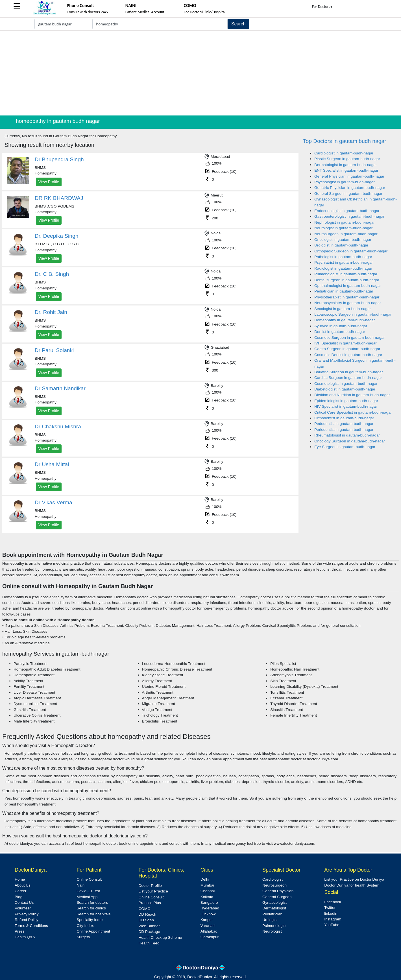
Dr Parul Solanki (54, 350)
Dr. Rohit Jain (51, 312)
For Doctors (322, 7)
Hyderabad (210, 908)
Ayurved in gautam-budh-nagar (341, 326)
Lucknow (208, 914)
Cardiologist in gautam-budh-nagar (344, 153)
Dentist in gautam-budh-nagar (340, 332)
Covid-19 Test (88, 891)
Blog (18, 897)
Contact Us (24, 902)
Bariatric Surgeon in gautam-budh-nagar (349, 372)
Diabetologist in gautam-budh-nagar (345, 389)
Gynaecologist (274, 902)
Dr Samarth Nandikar (60, 388)
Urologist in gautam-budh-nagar (341, 245)
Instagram (333, 919)
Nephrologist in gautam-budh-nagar (345, 222)
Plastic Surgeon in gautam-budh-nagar (347, 159)
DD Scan (146, 920)
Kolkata (207, 897)
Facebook (333, 902)
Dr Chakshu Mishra (58, 426)
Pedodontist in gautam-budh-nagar (344, 424)
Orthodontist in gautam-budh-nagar (344, 418)
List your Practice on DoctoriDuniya (354, 879)
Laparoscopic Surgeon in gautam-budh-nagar (353, 314)
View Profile (49, 182)
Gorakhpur (210, 937)
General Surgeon (277, 897)
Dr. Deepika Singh (57, 236)
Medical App (87, 897)
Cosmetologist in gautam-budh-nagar (346, 384)
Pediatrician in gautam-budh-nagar (344, 291)
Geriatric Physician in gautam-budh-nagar (350, 188)
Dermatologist (274, 908)
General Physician (278, 891)
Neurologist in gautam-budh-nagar (343, 228)
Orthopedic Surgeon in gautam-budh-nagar (351, 251)
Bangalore (209, 902)
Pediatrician (272, 914)
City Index (85, 926)
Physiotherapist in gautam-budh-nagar (347, 297)
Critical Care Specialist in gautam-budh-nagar (353, 412)
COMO (144, 909)
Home (20, 879)
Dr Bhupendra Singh (59, 159)
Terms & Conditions (31, 926)
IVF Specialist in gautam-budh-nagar (346, 343)
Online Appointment (93, 931)
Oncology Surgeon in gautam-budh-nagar (350, 441)
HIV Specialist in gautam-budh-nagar (346, 406)
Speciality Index (90, 920)
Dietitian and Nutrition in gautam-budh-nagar (352, 395)
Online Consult (89, 879)
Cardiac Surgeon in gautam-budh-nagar (348, 378)
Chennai (208, 891)
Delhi (205, 879)
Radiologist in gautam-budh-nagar (343, 268)
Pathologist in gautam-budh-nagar (343, 257)
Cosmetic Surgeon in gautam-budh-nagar (349, 338)
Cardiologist (273, 879)
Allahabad (209, 931)
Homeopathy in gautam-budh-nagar (345, 320)
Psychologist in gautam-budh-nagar (345, 182)
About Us (23, 885)
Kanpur (207, 920)
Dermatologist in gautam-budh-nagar (346, 165)
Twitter (330, 908)
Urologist (270, 920)
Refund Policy (27, 920)
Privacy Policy (27, 914)
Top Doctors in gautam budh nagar (345, 141)
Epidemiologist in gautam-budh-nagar (346, 401)
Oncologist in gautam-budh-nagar (343, 240)
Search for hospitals (93, 914)
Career (21, 891)
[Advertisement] (200, 73)
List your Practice (153, 891)
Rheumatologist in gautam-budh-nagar (347, 435)
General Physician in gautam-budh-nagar (349, 176)
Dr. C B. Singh (52, 274)
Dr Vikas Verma (54, 502)
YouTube (332, 925)
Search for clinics (91, 908)
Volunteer (23, 908)
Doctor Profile (150, 886)
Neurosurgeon (274, 885)
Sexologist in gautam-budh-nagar (343, 309)
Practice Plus (150, 903)
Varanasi (208, 926)
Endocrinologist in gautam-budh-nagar (347, 211)
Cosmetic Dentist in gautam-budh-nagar (348, 355)
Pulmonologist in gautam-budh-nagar (346, 274)
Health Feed (149, 943)
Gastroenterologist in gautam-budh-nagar (349, 216)
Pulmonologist (274, 926)
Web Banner (149, 926)
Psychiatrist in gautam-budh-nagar (344, 262)
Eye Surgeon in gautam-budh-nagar (345, 447)
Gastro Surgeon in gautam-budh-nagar (347, 349)
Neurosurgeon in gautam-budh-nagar (346, 234)
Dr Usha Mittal (52, 464)
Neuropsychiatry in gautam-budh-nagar (348, 303)
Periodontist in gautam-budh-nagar (344, 430)
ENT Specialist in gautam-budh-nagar (346, 170)
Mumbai (207, 885)
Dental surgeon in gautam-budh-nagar (347, 280)
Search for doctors (92, 902)
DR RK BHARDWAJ (59, 198)
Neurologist (272, 931)
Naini (81, 885)
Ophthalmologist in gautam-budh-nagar (348, 286)
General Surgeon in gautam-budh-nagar (348, 194)
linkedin (331, 914)
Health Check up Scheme (160, 938)
